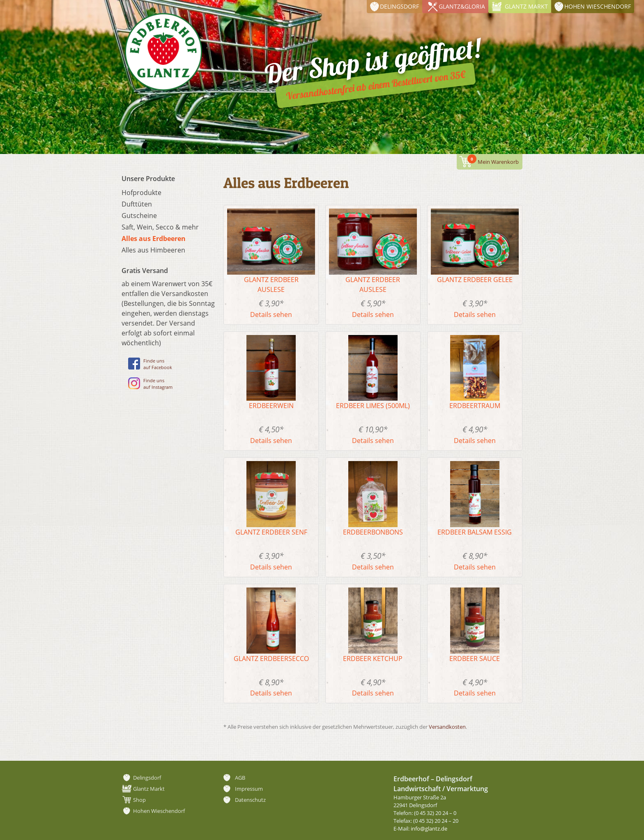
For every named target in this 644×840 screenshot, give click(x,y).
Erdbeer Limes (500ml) (373, 406)
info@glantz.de (429, 829)
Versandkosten (447, 727)
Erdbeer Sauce (475, 659)
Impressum (249, 789)
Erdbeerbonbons (373, 532)
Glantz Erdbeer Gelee (475, 280)
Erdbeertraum (475, 406)
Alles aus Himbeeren (153, 250)
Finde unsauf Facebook (150, 364)
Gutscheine (139, 216)
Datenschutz (250, 800)
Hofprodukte (141, 193)
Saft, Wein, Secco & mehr (160, 227)
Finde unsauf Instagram (150, 384)
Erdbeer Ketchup (373, 659)
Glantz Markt (526, 6)
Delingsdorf (399, 6)
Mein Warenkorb (493, 160)
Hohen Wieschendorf (598, 6)
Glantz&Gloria (462, 6)
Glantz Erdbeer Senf (271, 532)
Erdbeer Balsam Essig (475, 532)
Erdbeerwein (271, 406)
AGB (240, 778)
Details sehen (271, 314)
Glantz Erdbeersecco (271, 659)
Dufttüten (137, 204)
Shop (139, 800)
